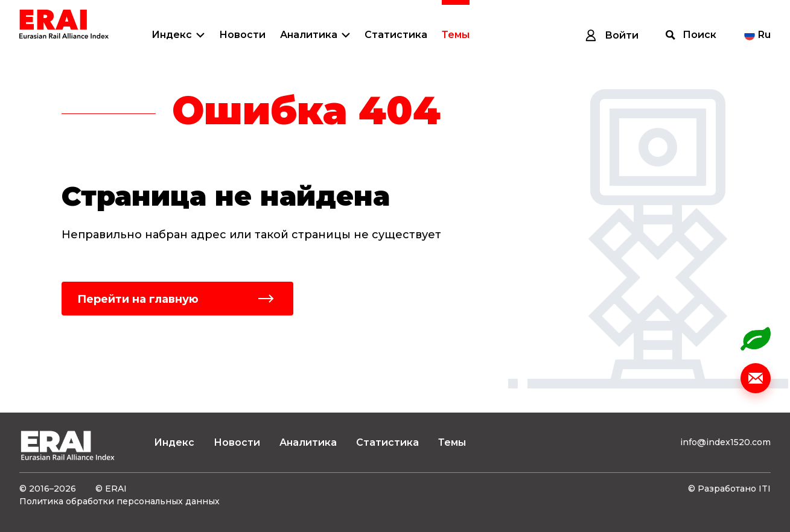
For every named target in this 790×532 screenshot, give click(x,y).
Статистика (396, 35)
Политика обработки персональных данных (119, 501)
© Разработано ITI (729, 489)
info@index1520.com (725, 442)
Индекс (172, 35)
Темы (456, 35)
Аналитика (309, 35)
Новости (242, 35)
